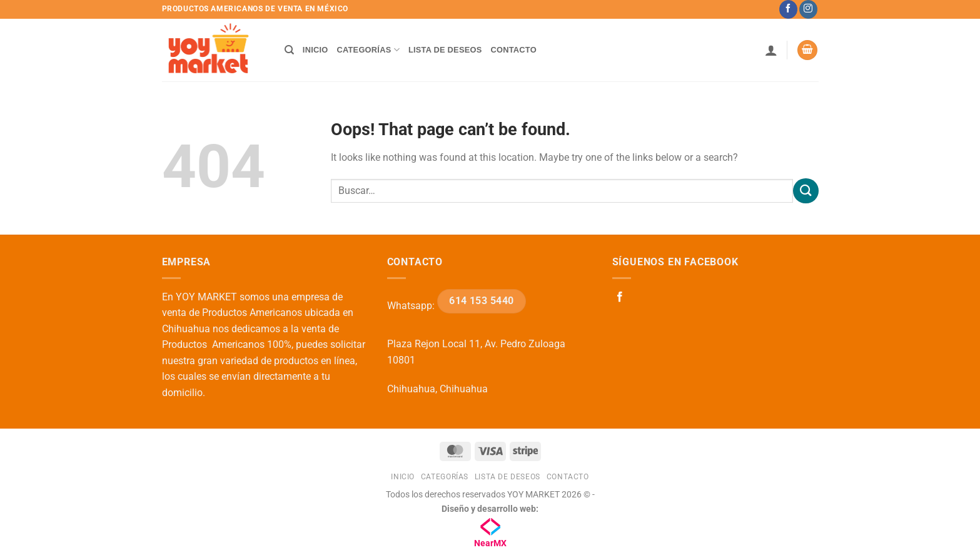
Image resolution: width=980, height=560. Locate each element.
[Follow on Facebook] (788, 9)
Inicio (316, 50)
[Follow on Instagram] (808, 9)
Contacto (514, 50)
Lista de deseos (445, 50)
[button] (771, 50)
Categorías (368, 50)
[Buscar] (289, 50)
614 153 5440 (482, 301)
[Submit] (806, 191)
